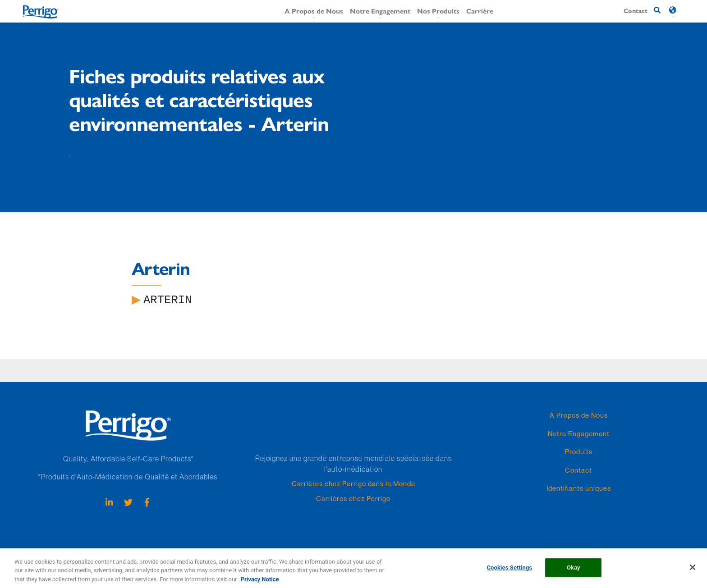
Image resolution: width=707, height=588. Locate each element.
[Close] (693, 572)
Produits (579, 452)
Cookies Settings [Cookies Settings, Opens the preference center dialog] (509, 572)
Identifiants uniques (579, 488)
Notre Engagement (380, 11)
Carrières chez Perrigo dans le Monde (353, 484)
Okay (574, 572)
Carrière (480, 11)
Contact (578, 470)
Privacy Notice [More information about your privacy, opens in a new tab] (260, 584)
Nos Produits (438, 11)
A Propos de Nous (314, 11)
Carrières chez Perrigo (353, 499)
